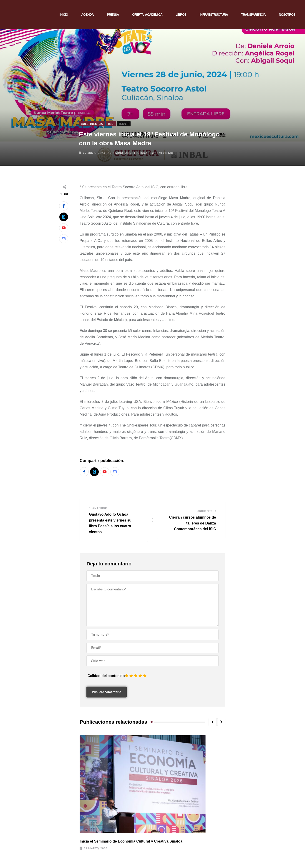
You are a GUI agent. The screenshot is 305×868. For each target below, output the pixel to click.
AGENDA (87, 15)
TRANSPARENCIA (253, 15)
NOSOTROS (287, 15)
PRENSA (113, 15)
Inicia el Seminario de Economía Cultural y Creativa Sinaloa (131, 841)
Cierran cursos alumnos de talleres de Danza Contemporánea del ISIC (192, 523)
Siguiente (205, 511)
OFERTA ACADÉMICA (147, 15)
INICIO (64, 15)
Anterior (100, 508)
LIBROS (181, 15)
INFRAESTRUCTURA (214, 15)
